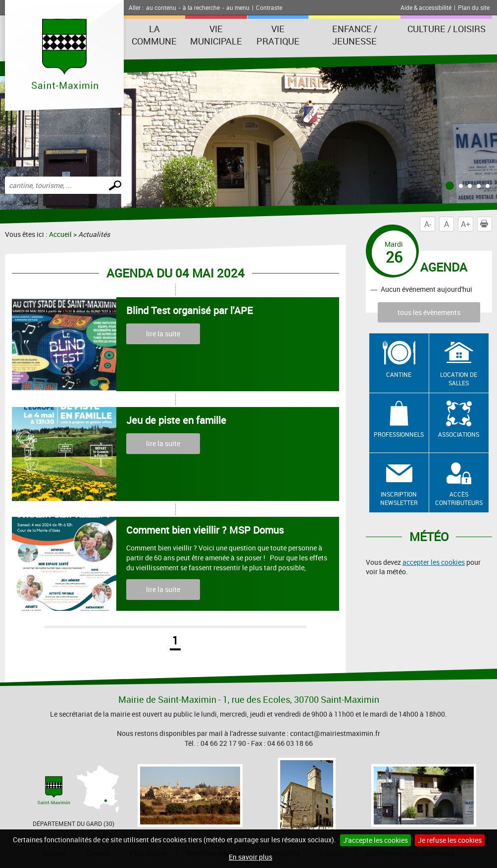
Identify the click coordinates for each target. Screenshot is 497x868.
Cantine (399, 374)
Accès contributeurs (459, 498)
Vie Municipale (216, 35)
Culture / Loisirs (447, 29)
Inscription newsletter (399, 498)
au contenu (161, 7)
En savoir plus (250, 857)
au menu (238, 7)
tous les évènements (429, 312)
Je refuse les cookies (450, 840)
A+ (466, 224)
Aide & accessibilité (426, 7)
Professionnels (399, 434)
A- (428, 224)
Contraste (269, 7)
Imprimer (486, 224)
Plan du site (474, 7)
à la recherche (201, 7)
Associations (459, 434)
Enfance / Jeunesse (355, 35)
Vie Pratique (278, 35)
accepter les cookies (434, 562)
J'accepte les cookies (375, 840)
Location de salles (459, 379)
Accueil (60, 234)
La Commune (154, 35)
